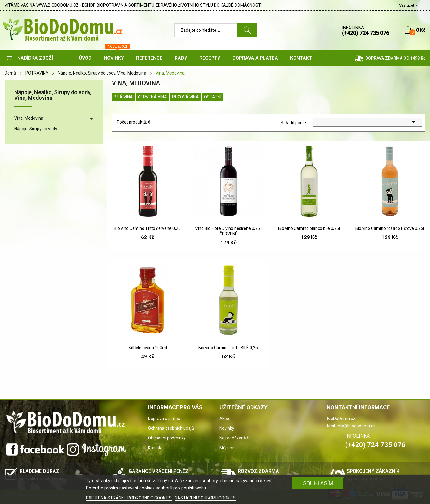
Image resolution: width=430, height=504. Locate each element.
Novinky (227, 428)
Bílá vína (123, 97)
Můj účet (228, 448)
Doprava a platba (164, 419)
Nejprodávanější (235, 438)
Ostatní (213, 97)
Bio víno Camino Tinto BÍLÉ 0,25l (228, 348)
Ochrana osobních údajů (171, 428)
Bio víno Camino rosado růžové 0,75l (390, 228)
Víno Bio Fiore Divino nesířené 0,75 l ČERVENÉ (228, 231)
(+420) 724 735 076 (366, 33)
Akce (224, 419)
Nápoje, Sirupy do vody (36, 129)
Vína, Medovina (29, 118)
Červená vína (153, 97)
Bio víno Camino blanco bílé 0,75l (309, 228)
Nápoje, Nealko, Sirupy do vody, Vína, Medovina (53, 95)
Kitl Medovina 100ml (148, 348)
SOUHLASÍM (318, 483)
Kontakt (155, 448)
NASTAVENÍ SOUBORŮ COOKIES (205, 498)
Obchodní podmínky (167, 438)
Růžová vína (185, 97)
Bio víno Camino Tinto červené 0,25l (148, 228)
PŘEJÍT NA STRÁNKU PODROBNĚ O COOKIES (129, 498)
